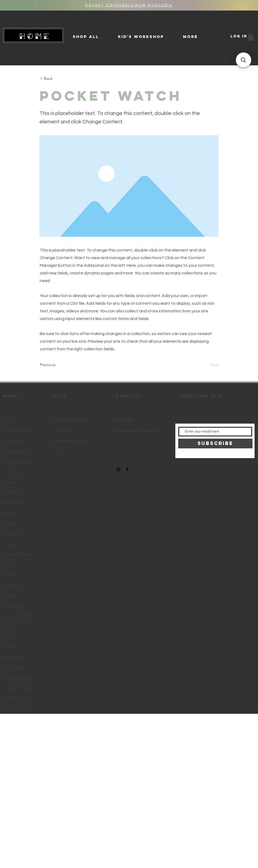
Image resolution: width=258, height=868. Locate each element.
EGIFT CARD (12, 657)
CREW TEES (12, 585)
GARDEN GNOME (17, 678)
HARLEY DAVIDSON (18, 462)
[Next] (206, 365)
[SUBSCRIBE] (215, 443)
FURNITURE (12, 534)
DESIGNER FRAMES (18, 554)
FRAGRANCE (13, 606)
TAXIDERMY (12, 493)
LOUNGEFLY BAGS (17, 688)
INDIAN (9, 483)
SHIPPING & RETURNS (70, 421)
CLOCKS (9, 524)
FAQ (56, 452)
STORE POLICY (65, 431)
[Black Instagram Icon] (118, 470)
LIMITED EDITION (16, 452)
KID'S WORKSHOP (17, 431)
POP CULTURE (14, 668)
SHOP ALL (11, 421)
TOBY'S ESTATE (14, 472)
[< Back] (57, 79)
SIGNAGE (10, 544)
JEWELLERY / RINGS (18, 616)
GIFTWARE (11, 575)
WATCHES (11, 513)
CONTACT (11, 647)
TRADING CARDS (16, 698)
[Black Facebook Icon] (127, 470)
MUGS (8, 565)
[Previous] (57, 365)
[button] (251, 37)
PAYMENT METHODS (69, 441)
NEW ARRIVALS (15, 441)
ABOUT (8, 637)
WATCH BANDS (15, 503)
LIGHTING (10, 596)
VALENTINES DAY (16, 709)
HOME (35, 36)
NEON (8, 626)
